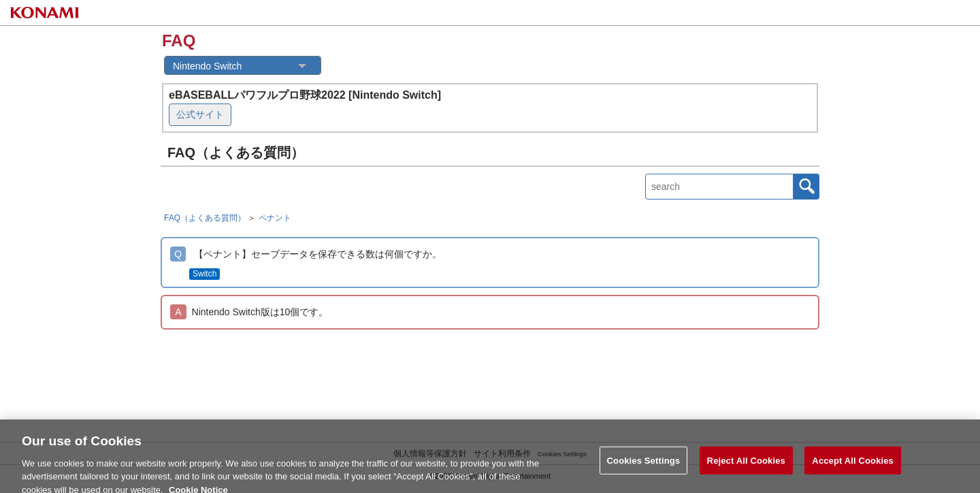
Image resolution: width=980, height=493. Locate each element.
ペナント (275, 218)
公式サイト (200, 114)
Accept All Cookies (853, 464)
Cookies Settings (644, 464)
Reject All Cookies (746, 464)
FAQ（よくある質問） (205, 218)
